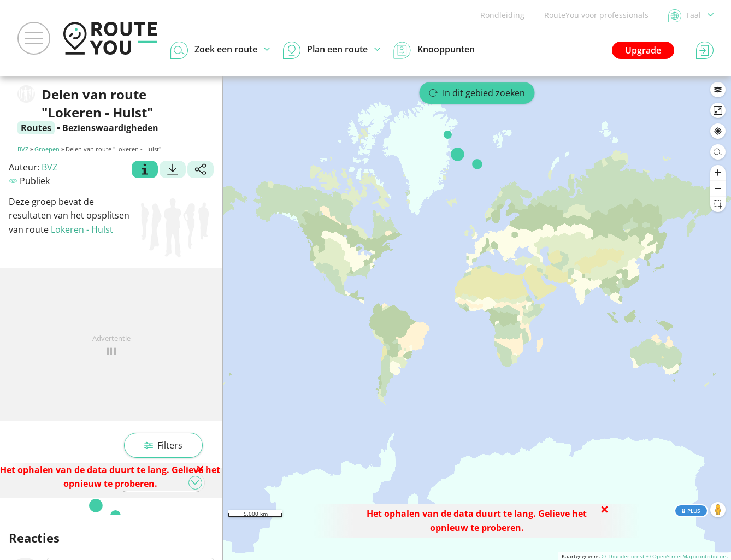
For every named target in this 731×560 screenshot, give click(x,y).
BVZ (23, 149)
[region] (477, 318)
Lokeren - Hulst (82, 229)
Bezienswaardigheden (110, 128)
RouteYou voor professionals (596, 15)
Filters (163, 445)
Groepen (47, 149)
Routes (36, 128)
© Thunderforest (623, 556)
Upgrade (643, 50)
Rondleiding (502, 15)
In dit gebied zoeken (477, 93)
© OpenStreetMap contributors (687, 556)
